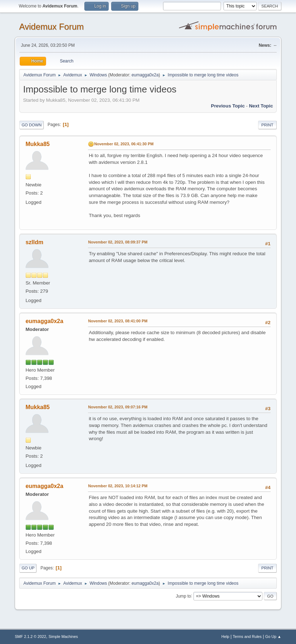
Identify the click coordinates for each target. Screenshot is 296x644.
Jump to (184, 596)
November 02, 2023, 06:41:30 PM (124, 144)
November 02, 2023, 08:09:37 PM (118, 242)
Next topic (261, 106)
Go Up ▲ (273, 637)
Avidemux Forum (51, 27)
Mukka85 (38, 144)
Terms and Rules (247, 637)
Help (225, 637)
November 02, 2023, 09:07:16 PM (118, 407)
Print (267, 125)
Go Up (28, 568)
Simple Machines (63, 637)
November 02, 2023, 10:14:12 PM (118, 486)
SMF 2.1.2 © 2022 (30, 637)
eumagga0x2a (145, 75)
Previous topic (228, 106)
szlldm (34, 242)
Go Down (31, 125)
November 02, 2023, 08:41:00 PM (118, 321)
